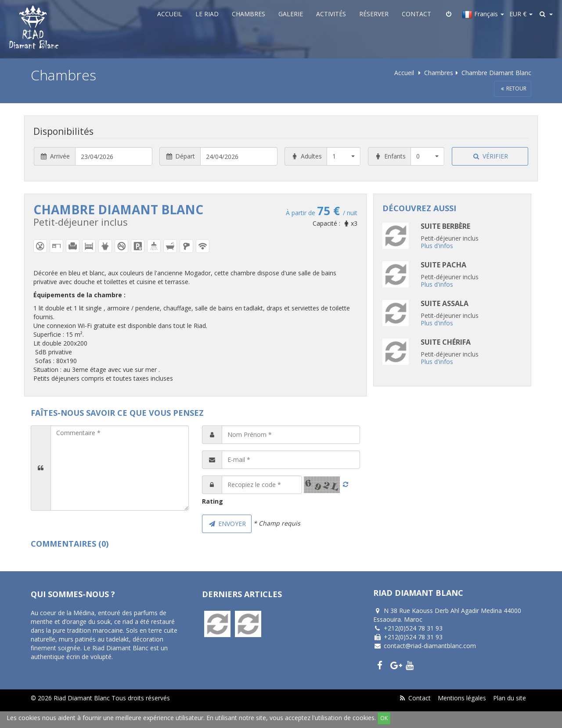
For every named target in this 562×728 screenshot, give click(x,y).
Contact (416, 14)
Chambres (249, 14)
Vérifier (490, 156)
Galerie (291, 14)
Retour (513, 88)
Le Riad (207, 14)
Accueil (170, 14)
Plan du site (510, 698)
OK (384, 718)
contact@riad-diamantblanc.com (430, 646)
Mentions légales (462, 698)
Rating (213, 501)
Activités (331, 14)
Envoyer (227, 524)
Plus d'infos (437, 246)
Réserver (374, 14)
